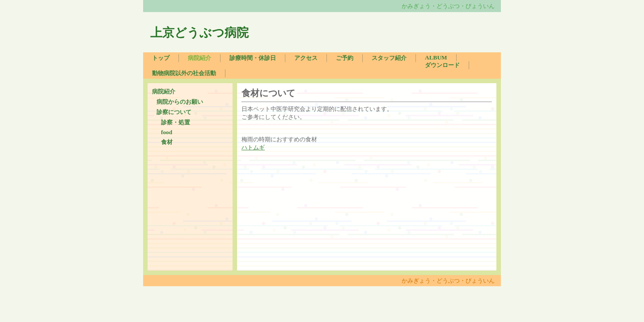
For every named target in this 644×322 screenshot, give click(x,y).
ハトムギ (253, 147)
